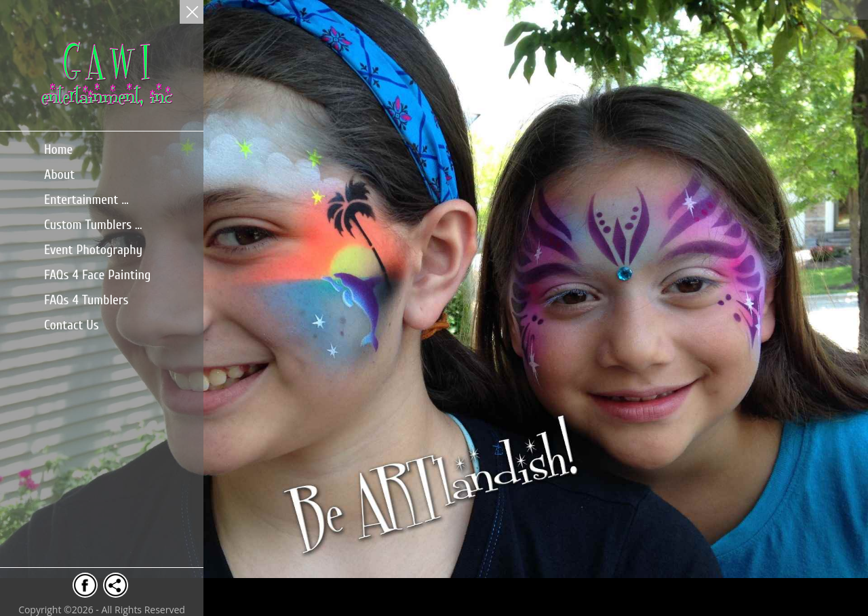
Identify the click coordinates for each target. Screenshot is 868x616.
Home (58, 149)
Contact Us (72, 325)
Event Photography (93, 250)
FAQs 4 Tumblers (86, 300)
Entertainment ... (86, 200)
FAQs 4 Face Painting (97, 275)
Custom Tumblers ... (93, 225)
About (59, 174)
